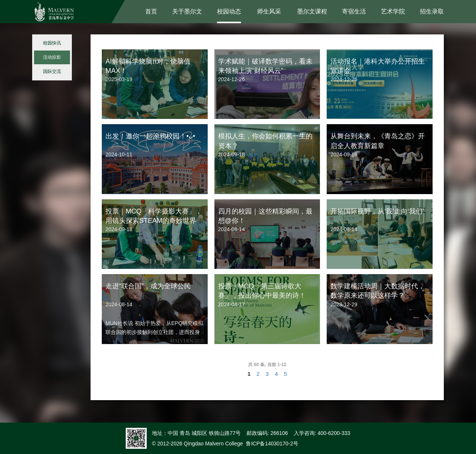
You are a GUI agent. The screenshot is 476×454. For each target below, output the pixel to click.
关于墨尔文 (187, 11)
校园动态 (229, 11)
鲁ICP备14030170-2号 (272, 444)
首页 (151, 11)
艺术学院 (393, 11)
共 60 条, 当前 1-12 (267, 365)
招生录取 (432, 11)
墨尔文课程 (312, 11)
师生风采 (269, 11)
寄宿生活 (354, 11)
